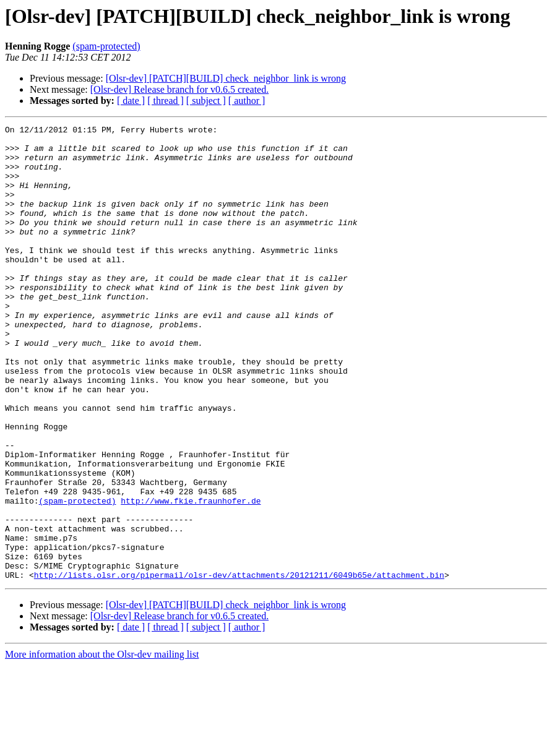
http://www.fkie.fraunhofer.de (191, 577)
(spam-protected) (106, 46)
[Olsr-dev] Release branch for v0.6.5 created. (179, 89)
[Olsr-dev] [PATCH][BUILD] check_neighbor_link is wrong (226, 78)
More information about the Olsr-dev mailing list (102, 745)
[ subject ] (206, 101)
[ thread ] (166, 101)
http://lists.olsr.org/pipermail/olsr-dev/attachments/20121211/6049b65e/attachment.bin (239, 666)
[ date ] (131, 101)
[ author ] (247, 101)
